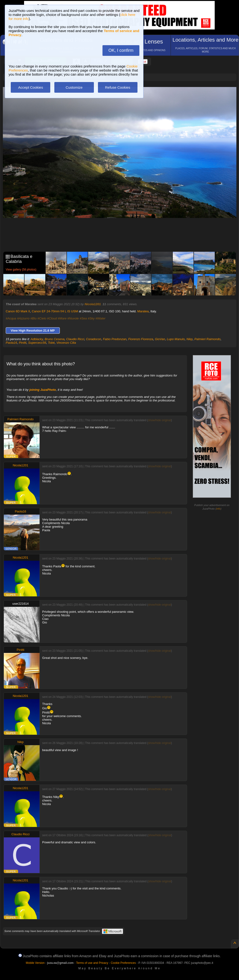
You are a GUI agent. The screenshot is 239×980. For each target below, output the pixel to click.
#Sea (83, 318)
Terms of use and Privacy (92, 963)
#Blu (33, 318)
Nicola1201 (93, 304)
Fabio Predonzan (115, 339)
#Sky (91, 318)
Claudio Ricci (75, 339)
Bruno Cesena (54, 339)
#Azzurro (23, 318)
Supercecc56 (37, 343)
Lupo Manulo (176, 339)
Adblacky (37, 339)
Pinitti (23, 343)
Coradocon (94, 339)
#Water (101, 318)
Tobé (51, 343)
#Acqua (11, 318)
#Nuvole (73, 318)
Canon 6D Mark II (18, 311)
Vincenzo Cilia (66, 343)
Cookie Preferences (123, 963)
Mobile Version (35, 963)
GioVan (160, 339)
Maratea (143, 311)
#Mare (62, 318)
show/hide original (159, 420)
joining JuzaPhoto (43, 390)
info (219, 509)
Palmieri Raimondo (208, 339)
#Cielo (42, 318)
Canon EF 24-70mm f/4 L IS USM (55, 311)
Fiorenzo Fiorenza (141, 339)
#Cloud (52, 318)
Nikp (189, 339)
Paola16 (11, 343)
